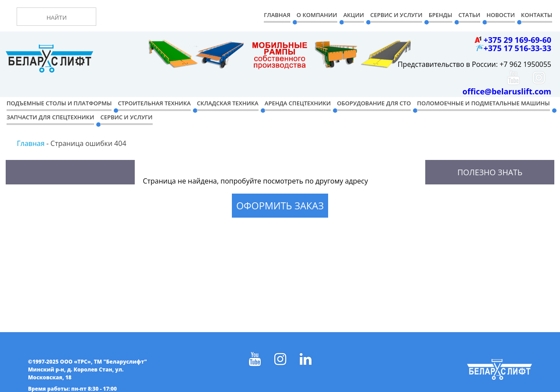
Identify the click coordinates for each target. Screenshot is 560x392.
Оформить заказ (280, 205)
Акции (354, 15)
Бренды (441, 15)
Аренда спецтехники (298, 103)
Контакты (537, 15)
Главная (277, 15)
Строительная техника (154, 103)
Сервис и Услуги (396, 15)
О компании (317, 15)
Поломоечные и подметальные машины (483, 103)
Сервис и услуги (126, 117)
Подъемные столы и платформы (59, 103)
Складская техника (228, 103)
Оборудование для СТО (374, 103)
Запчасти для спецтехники (50, 117)
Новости (501, 15)
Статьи (469, 15)
